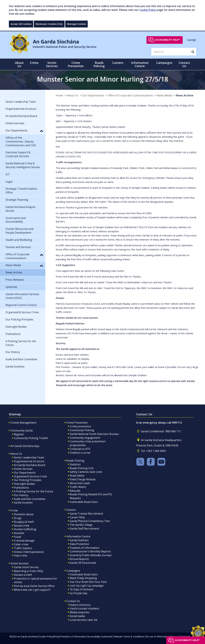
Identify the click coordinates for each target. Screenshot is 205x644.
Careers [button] (118, 63)
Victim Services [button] (52, 64)
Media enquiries (80, 612)
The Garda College (81, 525)
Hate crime (20, 556)
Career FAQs (77, 517)
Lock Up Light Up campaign (87, 586)
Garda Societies (23, 503)
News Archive (185, 95)
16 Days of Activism (81, 589)
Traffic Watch (78, 487)
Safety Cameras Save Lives (86, 472)
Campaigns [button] (164, 63)
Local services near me (84, 620)
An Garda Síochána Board (29, 465)
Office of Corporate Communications (130, 95)
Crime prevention (80, 426)
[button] (42, 131)
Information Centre (78, 536)
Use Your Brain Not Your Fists (88, 582)
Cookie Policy (148, 10)
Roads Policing (75, 461)
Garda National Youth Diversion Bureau (94, 434)
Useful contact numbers (84, 608)
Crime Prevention (77, 423)
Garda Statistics (79, 540)
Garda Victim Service (26, 567)
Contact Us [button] (184, 64)
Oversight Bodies (24, 484)
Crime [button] (34, 63)
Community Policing (82, 430)
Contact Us (73, 601)
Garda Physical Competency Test (90, 521)
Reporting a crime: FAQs (28, 571)
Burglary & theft (24, 522)
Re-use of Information (158, 637)
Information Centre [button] (140, 64)
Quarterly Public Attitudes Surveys (91, 555)
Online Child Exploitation (29, 552)
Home (59, 95)
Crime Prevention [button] (76, 64)
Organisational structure (29, 461)
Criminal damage (24, 541)
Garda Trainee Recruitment (86, 514)
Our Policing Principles (28, 480)
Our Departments (93, 95)
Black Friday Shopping (83, 578)
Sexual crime (22, 526)
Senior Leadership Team (29, 457)
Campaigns (73, 571)
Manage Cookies (76, 24)
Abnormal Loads (80, 483)
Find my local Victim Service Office (34, 586)
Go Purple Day (79, 593)
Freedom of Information (85, 548)
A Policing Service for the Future (34, 491)
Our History (21, 495)
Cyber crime (21, 544)
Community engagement (85, 438)
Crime (14, 510)
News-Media (164, 95)
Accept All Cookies (21, 24)
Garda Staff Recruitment (84, 529)
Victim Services (20, 563)
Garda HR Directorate (83, 563)
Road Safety (77, 476)
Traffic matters (23, 548)
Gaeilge (192, 40)
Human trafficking (25, 529)
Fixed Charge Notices (83, 479)
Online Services (23, 469)
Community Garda (22, 430)
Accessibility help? (168, 40)
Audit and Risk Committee (30, 499)
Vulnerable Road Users (84, 502)
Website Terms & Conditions (129, 637)
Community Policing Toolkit (31, 438)
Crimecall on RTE (80, 449)
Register (19, 434)
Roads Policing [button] (99, 64)
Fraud (17, 537)
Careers (71, 510)
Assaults (19, 533)
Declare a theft (23, 575)
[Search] (171, 52)
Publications (21, 488)
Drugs (18, 518)
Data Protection (79, 544)
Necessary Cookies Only (49, 24)
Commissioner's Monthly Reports (90, 551)
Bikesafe (75, 491)
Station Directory (80, 605)
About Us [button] (19, 64)
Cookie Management (23, 423)
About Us (73, 95)
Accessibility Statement (100, 637)
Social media (77, 616)
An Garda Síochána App (25, 446)
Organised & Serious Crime (30, 476)
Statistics (75, 464)
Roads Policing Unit (82, 468)
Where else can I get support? (32, 590)
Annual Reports (79, 559)
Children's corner (80, 453)
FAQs (57, 637)
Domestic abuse (24, 514)
